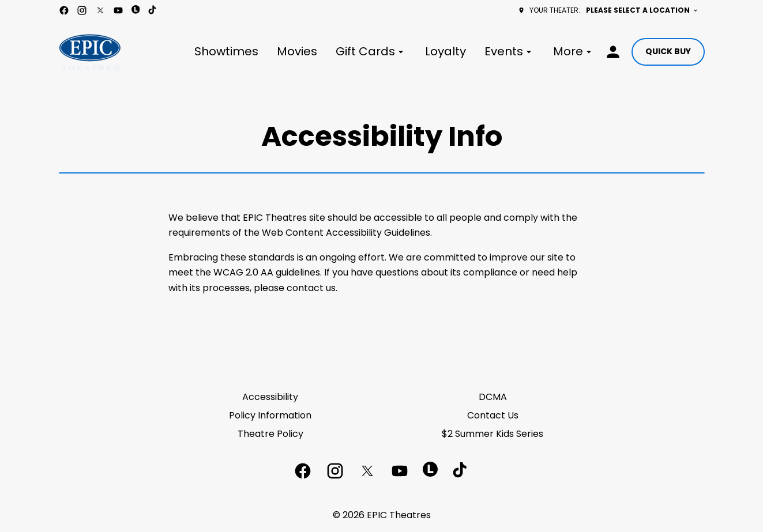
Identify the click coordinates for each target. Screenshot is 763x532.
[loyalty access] (613, 52)
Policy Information (270, 415)
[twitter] (100, 10)
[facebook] (64, 10)
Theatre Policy (270, 434)
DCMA (493, 397)
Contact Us (493, 415)
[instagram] (82, 10)
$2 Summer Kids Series (493, 434)
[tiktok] (153, 10)
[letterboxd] (136, 10)
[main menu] (394, 52)
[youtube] (118, 10)
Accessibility (270, 397)
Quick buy (668, 51)
